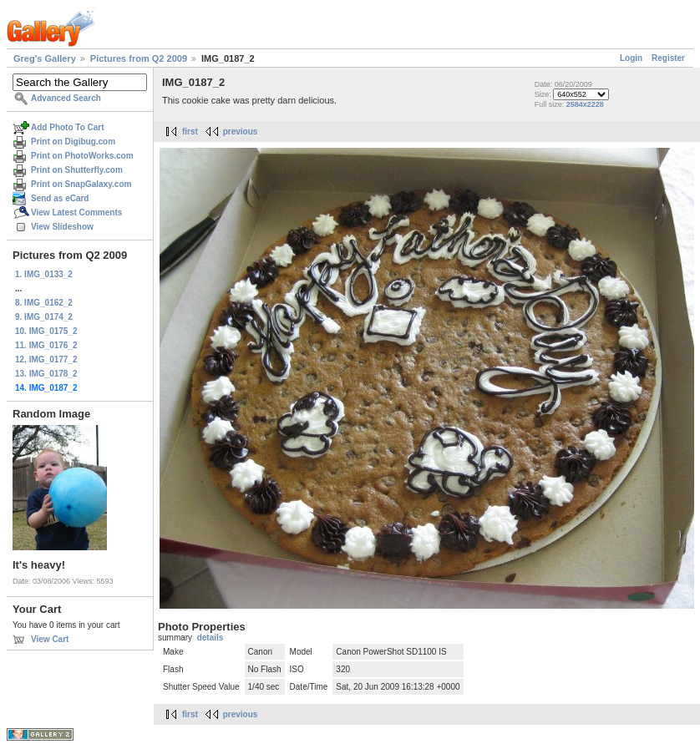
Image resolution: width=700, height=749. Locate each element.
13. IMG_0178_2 (46, 374)
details (211, 638)
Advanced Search (66, 98)
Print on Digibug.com (73, 142)
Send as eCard (60, 198)
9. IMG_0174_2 (44, 317)
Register (668, 58)
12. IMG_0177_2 (46, 359)
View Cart (50, 639)
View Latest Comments (76, 213)
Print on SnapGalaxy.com (81, 184)
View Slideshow (62, 227)
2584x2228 (585, 104)
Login (631, 58)
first (190, 132)
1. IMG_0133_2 (44, 274)
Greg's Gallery (45, 58)
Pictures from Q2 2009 (139, 58)
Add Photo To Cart (68, 127)
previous (241, 132)
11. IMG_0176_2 (46, 345)
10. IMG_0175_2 (46, 331)
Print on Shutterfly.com (77, 170)
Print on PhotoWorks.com (82, 156)
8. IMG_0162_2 (44, 303)
